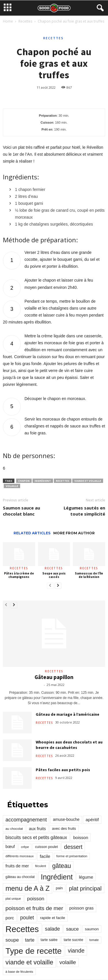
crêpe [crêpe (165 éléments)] (25, 847)
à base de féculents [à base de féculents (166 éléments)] (19, 972)
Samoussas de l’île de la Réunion (89, 575)
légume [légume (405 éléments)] (86, 877)
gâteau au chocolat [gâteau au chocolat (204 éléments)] (20, 877)
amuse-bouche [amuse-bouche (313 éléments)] (66, 819)
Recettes (25, 21)
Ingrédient (43, 481)
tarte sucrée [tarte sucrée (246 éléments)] (73, 940)
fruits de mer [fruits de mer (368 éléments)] (17, 866)
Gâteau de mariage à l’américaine (68, 714)
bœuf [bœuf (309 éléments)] (10, 847)
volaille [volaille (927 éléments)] (68, 962)
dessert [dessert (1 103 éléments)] (73, 847)
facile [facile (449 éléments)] (45, 856)
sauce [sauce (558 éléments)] (72, 929)
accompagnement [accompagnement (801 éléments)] (26, 820)
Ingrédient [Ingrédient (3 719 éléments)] (57, 877)
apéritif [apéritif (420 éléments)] (92, 820)
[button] (99, 8)
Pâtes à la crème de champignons (19, 575)
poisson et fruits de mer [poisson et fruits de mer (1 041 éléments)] (34, 908)
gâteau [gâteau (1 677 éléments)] (61, 866)
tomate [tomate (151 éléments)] (94, 940)
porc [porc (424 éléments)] (10, 918)
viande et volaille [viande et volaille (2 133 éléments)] (29, 962)
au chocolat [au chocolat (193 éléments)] (14, 829)
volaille (12, 486)
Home (8, 21)
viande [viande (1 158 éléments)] (76, 951)
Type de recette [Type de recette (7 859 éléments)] (34, 951)
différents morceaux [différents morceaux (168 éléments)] (20, 856)
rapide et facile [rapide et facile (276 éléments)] (53, 918)
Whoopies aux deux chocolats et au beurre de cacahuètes (69, 745)
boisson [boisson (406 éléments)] (81, 837)
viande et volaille (88, 481)
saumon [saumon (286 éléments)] (92, 929)
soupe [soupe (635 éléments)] (12, 940)
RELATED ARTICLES (32, 533)
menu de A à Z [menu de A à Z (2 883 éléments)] (28, 888)
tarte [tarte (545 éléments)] (30, 940)
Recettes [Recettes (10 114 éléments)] (22, 929)
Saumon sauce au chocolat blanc (21, 511)
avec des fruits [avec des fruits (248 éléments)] (64, 829)
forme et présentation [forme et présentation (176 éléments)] (72, 856)
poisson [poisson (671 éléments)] (36, 899)
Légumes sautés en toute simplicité (84, 511)
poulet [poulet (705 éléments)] (27, 918)
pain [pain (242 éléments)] (59, 888)
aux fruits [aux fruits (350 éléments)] (38, 829)
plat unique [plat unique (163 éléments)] (13, 899)
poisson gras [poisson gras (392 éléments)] (82, 908)
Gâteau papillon (54, 677)
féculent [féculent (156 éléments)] (41, 866)
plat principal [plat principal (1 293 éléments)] (85, 888)
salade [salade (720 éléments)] (52, 929)
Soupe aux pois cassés (54, 575)
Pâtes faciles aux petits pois (63, 770)
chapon (24, 481)
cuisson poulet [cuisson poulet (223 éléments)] (47, 847)
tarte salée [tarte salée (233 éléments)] (49, 940)
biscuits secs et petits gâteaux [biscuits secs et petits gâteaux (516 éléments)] (36, 837)
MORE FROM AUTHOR (74, 533)
